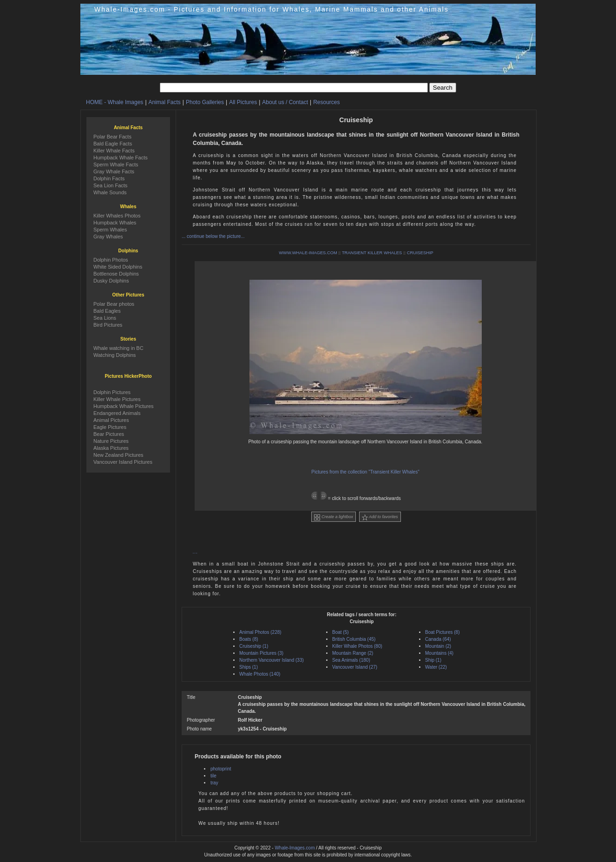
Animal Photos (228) (260, 632)
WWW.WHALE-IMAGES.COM (308, 253)
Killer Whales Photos (117, 216)
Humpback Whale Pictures (124, 406)
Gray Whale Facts (114, 171)
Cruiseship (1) (254, 646)
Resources (326, 102)
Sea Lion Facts (110, 185)
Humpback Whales (115, 223)
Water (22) (436, 667)
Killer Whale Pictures (117, 399)
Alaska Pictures (111, 448)
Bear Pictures (109, 434)
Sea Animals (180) (351, 660)
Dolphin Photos (111, 260)
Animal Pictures (111, 420)
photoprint (221, 769)
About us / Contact (285, 102)
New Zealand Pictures (118, 455)
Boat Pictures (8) (442, 632)
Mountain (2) (438, 646)
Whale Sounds (110, 192)
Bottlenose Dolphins (116, 274)
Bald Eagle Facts (113, 144)
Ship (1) (433, 660)
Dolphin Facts (109, 178)
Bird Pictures (108, 325)
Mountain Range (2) (353, 653)
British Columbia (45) (354, 639)
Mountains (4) (439, 653)
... (195, 552)
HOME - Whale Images (115, 102)
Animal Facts (165, 102)
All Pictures (243, 102)
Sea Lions (105, 318)
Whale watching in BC (118, 348)
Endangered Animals (117, 413)
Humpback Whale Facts (121, 158)
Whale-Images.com (295, 848)
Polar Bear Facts (112, 137)
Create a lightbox (334, 517)
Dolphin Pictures (112, 392)
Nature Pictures (111, 441)
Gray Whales (108, 237)
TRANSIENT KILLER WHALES (372, 253)
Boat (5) (341, 632)
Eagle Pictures (110, 427)
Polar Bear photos (114, 304)
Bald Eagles (107, 311)
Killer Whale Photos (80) (357, 646)
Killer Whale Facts (114, 151)
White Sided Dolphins (118, 267)
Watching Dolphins (115, 355)
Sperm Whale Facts (116, 165)
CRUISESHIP (420, 253)
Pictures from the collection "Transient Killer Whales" (365, 472)
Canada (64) (438, 639)
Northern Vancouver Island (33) (272, 660)
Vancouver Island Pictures (123, 462)
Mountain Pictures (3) (261, 653)
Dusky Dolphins (111, 281)
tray (214, 783)
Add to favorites (380, 517)
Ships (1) (249, 667)
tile (213, 776)
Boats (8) (249, 639)
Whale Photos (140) (260, 674)
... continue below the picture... (213, 236)
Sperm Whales (110, 230)
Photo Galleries (205, 102)
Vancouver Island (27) (355, 667)
